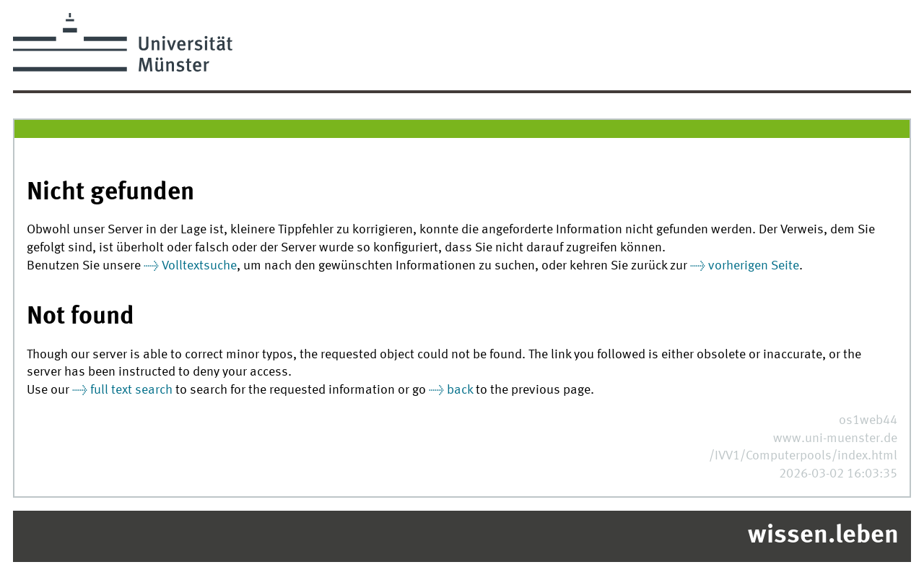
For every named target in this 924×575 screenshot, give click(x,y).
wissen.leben (823, 536)
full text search (131, 390)
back (460, 390)
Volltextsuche (199, 266)
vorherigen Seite (754, 266)
